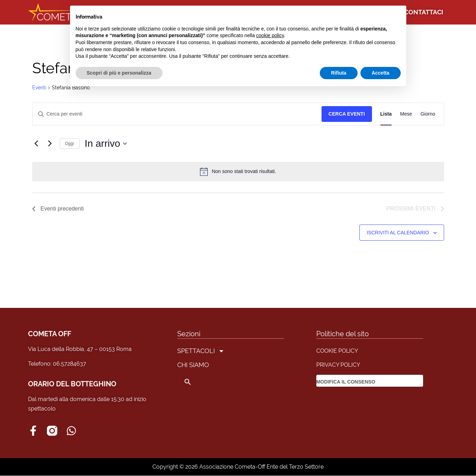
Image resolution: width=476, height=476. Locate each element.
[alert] (238, 172)
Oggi (70, 144)
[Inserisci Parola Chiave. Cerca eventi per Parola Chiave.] (177, 114)
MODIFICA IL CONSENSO (346, 382)
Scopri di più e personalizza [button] (119, 73)
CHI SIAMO (193, 365)
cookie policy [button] (270, 35)
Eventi (39, 88)
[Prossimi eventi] (50, 144)
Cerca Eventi (347, 114)
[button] (201, 382)
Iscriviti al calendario (398, 233)
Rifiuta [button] (339, 73)
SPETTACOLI (201, 351)
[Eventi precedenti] (36, 144)
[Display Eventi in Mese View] (406, 114)
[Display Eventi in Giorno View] (428, 114)
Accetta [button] (381, 73)
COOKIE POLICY (337, 351)
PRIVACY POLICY (338, 365)
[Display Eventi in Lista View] (386, 114)
